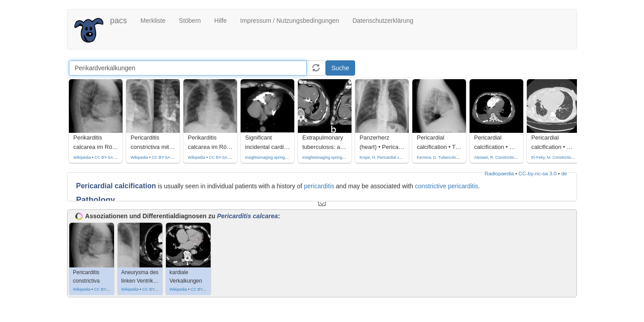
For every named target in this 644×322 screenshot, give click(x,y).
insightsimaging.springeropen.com (276, 157)
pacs (119, 21)
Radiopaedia (499, 173)
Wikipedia (82, 157)
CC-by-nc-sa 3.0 (538, 173)
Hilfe (220, 21)
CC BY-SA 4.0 (164, 157)
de (564, 173)
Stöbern (190, 21)
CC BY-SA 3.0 (107, 157)
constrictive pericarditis (447, 186)
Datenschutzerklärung (383, 21)
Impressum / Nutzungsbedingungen (290, 21)
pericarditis (319, 186)
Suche (340, 68)
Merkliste (153, 21)
